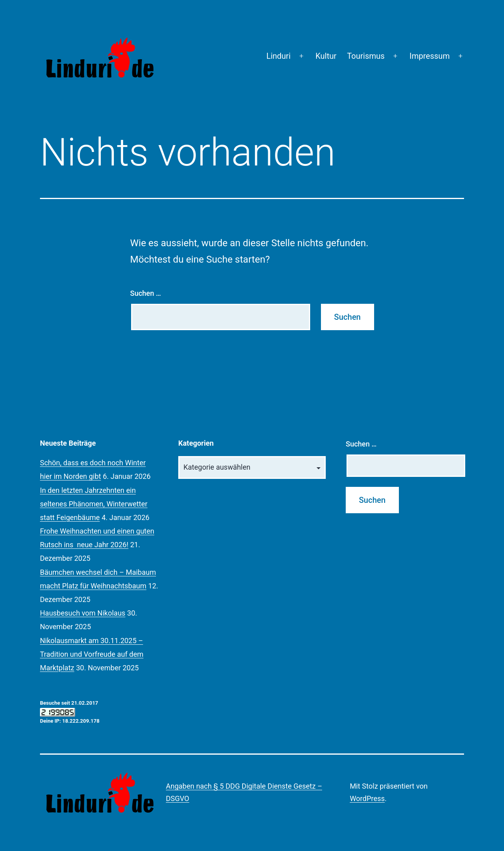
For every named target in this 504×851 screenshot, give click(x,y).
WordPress (367, 798)
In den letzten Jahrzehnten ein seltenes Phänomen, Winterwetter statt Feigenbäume (94, 504)
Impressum (430, 56)
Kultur (326, 56)
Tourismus (366, 56)
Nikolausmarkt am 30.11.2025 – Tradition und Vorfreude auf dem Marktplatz (92, 654)
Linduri (278, 56)
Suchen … (146, 293)
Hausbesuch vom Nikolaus (83, 613)
